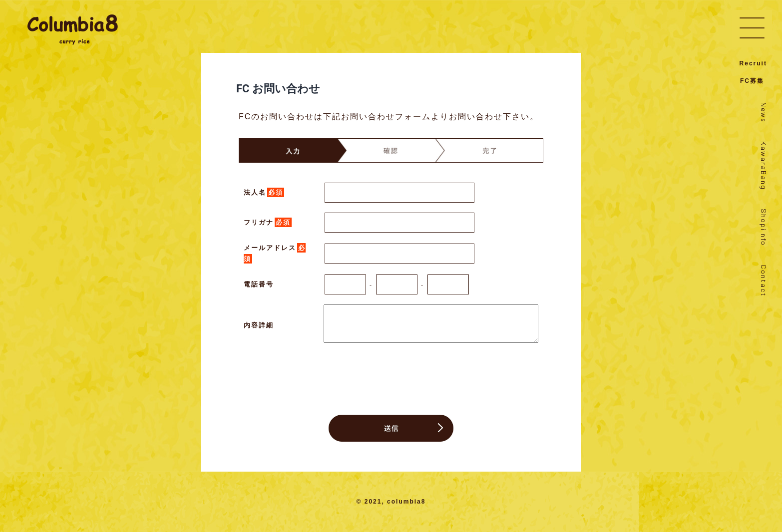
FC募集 (752, 81)
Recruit (753, 63)
